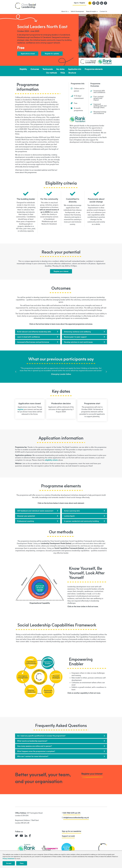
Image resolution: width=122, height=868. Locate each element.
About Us (65, 11)
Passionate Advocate (48, 691)
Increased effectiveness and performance (33, 342)
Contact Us (103, 11)
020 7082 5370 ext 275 (72, 813)
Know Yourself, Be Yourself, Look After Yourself (40, 588)
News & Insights (92, 11)
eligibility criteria (51, 460)
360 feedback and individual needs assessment (35, 511)
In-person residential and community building (81, 521)
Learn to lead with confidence (28, 337)
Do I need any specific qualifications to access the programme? (41, 736)
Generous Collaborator (31, 691)
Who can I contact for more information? (33, 756)
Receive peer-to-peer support (75, 337)
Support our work (68, 836)
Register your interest (61, 271)
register (20, 409)
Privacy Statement (8, 859)
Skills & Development (77, 11)
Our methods (51, 73)
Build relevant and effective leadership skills (34, 332)
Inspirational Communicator (31, 663)
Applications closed (28, 53)
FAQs (63, 73)
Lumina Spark (69, 516)
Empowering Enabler (40, 677)
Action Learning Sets (72, 511)
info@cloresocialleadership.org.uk (76, 818)
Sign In (79, 3)
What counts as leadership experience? (32, 741)
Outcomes (35, 69)
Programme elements (94, 69)
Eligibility (23, 69)
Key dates (60, 69)
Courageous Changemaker (23, 677)
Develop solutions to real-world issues (78, 342)
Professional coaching (26, 521)
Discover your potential (26, 516)
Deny (22, 863)
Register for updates (52, 53)
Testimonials (48, 69)
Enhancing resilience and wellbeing (77, 332)
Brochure (72, 73)
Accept (9, 863)
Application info (75, 69)
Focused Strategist (56, 677)
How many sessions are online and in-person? (34, 746)
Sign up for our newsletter (72, 831)
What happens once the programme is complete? (36, 751)
